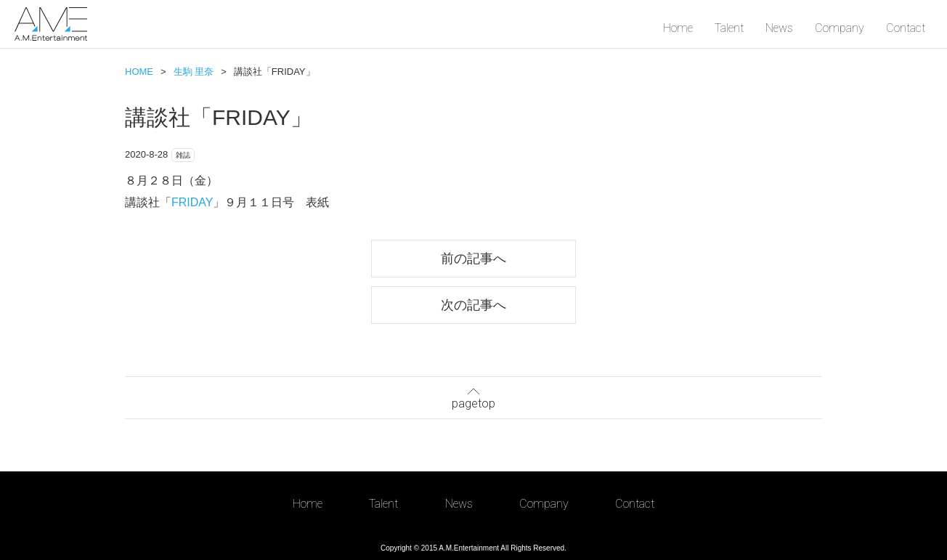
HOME (139, 72)
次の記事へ (473, 305)
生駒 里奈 (194, 72)
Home (678, 28)
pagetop (473, 396)
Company (840, 28)
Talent (729, 28)
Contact (906, 28)
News (779, 28)
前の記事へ (473, 258)
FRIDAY (192, 202)
